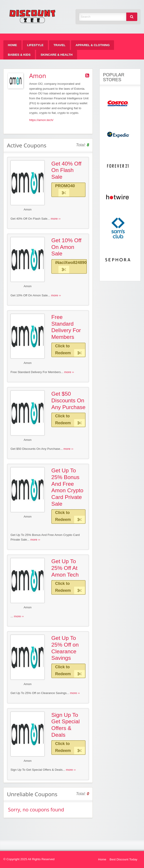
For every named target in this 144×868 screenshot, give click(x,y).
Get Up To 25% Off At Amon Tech (65, 568)
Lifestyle (35, 45)
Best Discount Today (123, 859)
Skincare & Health (56, 55)
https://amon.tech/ (41, 120)
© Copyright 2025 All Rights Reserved (29, 859)
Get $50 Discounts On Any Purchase (68, 400)
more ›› (56, 219)
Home (12, 45)
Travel (59, 45)
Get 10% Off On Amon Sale (66, 247)
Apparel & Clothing (92, 45)
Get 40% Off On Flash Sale (66, 170)
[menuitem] (12, 45)
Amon (28, 209)
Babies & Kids (19, 55)
